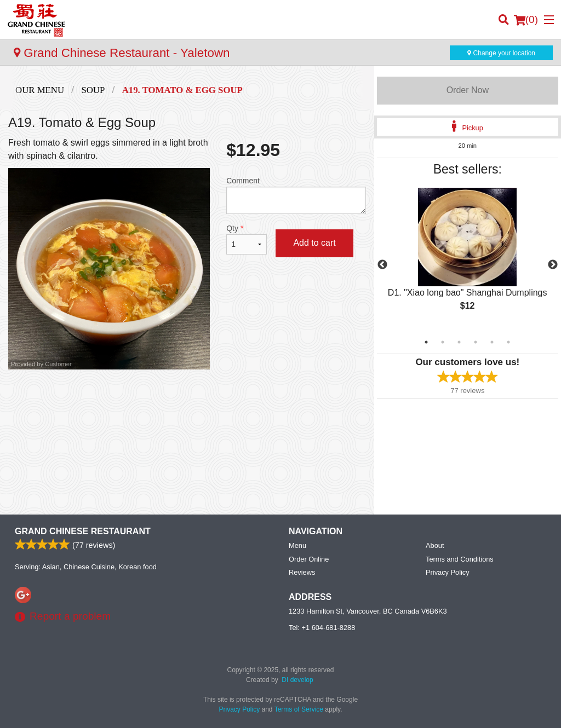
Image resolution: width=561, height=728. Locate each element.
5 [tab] (492, 342)
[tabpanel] (468, 258)
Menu (297, 545)
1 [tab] (426, 342)
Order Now (468, 90)
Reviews (302, 572)
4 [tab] (476, 342)
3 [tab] (459, 342)
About (435, 545)
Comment (296, 195)
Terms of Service (299, 709)
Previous (382, 265)
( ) (526, 20)
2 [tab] (443, 342)
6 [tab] (508, 342)
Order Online (309, 559)
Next (553, 265)
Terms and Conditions (460, 559)
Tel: (322, 628)
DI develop (297, 680)
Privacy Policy (448, 572)
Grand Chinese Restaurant (83, 531)
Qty (247, 239)
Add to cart (314, 243)
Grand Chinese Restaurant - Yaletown (122, 53)
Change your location (501, 53)
